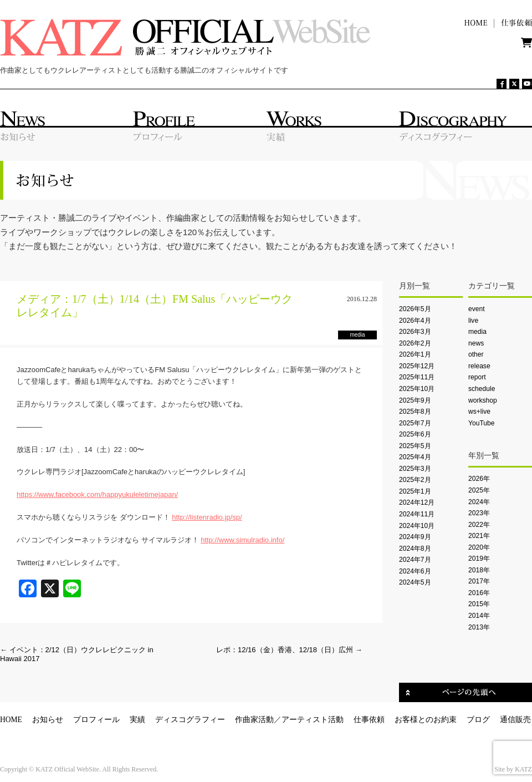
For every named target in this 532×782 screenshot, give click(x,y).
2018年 (479, 570)
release (479, 366)
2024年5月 (415, 582)
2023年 (479, 513)
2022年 (479, 525)
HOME (11, 720)
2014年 (479, 616)
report (477, 377)
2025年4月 (415, 457)
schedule (482, 389)
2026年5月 (415, 309)
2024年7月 (415, 560)
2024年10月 (417, 526)
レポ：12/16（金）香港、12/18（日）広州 (289, 650)
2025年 (479, 490)
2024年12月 (417, 502)
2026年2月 (415, 343)
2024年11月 (417, 514)
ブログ (478, 720)
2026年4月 (415, 321)
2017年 (479, 581)
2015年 (479, 604)
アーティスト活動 (313, 720)
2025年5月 (415, 446)
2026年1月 (415, 354)
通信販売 (515, 720)
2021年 (479, 536)
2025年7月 (415, 423)
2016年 (479, 593)
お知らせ (48, 720)
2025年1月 (415, 491)
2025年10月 (417, 389)
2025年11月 (417, 377)
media (477, 332)
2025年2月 (415, 480)
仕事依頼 (369, 720)
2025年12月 (417, 366)
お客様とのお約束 (426, 720)
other (476, 354)
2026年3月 (415, 332)
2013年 (479, 627)
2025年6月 (415, 434)
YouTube (481, 423)
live (473, 321)
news (476, 343)
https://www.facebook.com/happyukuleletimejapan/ (97, 494)
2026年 (479, 479)
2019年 (479, 558)
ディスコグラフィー (190, 720)
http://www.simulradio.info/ (242, 540)
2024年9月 (415, 537)
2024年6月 (415, 571)
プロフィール (96, 720)
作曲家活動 (254, 720)
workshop (483, 400)
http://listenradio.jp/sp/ (207, 517)
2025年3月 (415, 469)
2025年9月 (415, 400)
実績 (137, 720)
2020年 (479, 547)
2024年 (479, 502)
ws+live (479, 412)
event (477, 309)
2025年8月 (415, 412)
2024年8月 (415, 549)
